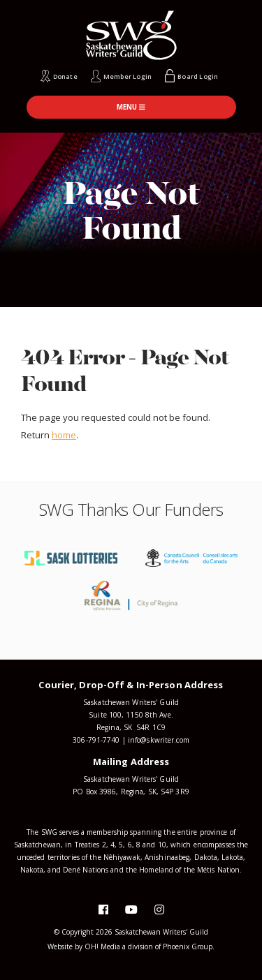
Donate (65, 76)
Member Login (128, 76)
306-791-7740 (96, 740)
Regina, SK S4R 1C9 (131, 727)
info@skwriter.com (159, 740)
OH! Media (102, 946)
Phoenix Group (188, 946)
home (64, 435)
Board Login (198, 76)
